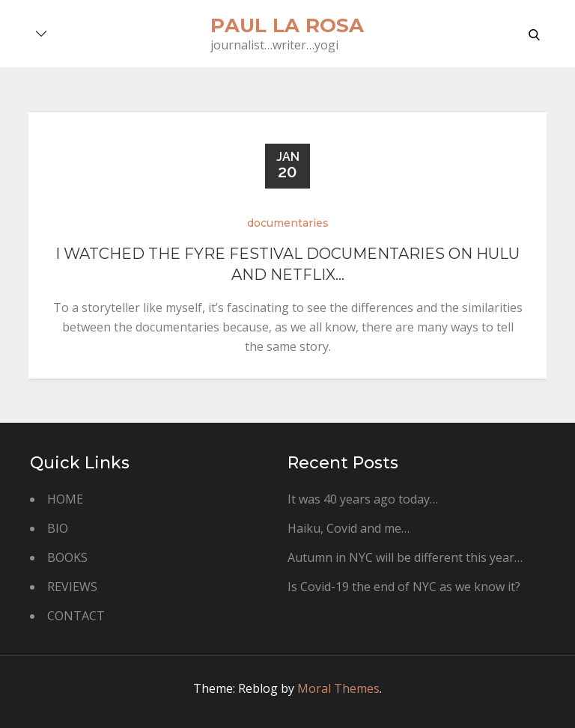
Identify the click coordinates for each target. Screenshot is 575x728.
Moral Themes (338, 688)
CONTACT (76, 616)
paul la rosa (287, 25)
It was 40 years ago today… (363, 499)
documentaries (288, 223)
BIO (58, 528)
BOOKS (67, 557)
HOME (65, 499)
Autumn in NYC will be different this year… (405, 557)
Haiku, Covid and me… (349, 528)
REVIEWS (72, 587)
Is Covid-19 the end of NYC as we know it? (404, 587)
